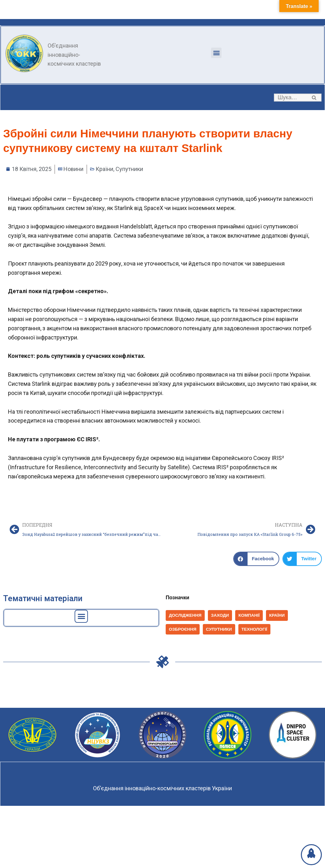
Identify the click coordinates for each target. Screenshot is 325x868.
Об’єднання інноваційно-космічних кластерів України (162, 788)
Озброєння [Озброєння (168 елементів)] (183, 629)
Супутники (129, 169)
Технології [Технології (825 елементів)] (254, 629)
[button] (216, 53)
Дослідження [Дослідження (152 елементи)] (185, 615)
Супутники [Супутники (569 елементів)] (219, 629)
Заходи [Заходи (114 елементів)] (220, 615)
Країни (104, 169)
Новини (73, 169)
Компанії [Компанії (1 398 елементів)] (249, 615)
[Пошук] (291, 98)
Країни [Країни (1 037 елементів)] (277, 615)
